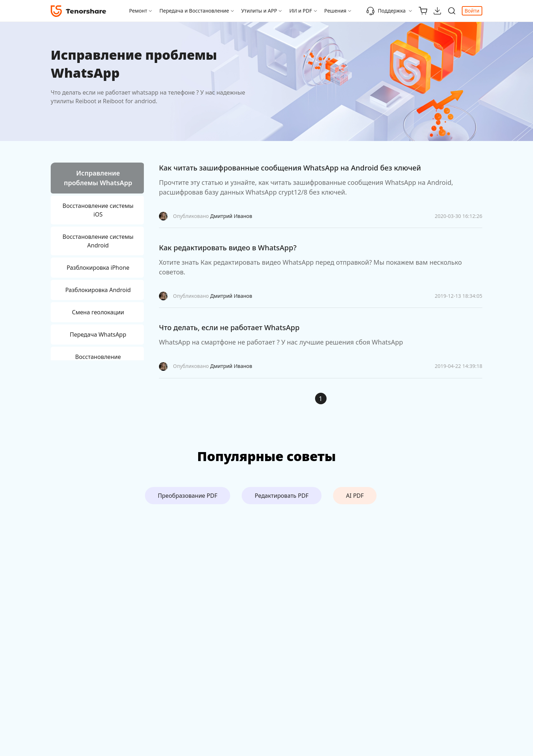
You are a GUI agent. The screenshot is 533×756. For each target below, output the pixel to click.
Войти (472, 11)
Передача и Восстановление (194, 11)
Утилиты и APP (259, 11)
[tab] (97, 179)
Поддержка (386, 11)
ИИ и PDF (300, 11)
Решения (336, 11)
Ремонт (138, 11)
